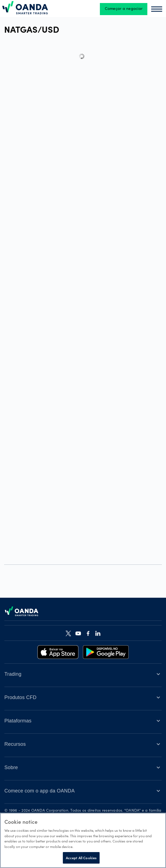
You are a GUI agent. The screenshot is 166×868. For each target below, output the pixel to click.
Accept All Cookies (81, 858)
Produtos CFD (20, 697)
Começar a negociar (124, 9)
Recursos (15, 744)
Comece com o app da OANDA (40, 791)
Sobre (11, 767)
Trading (13, 674)
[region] (83, 840)
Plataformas (18, 721)
